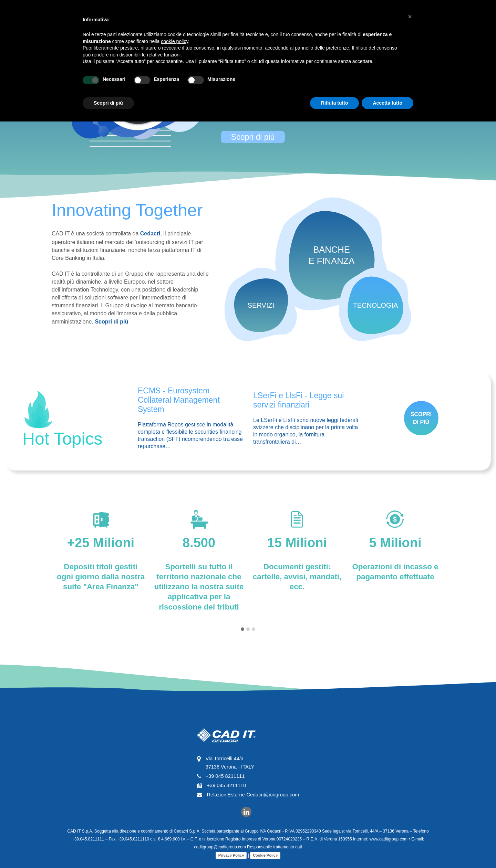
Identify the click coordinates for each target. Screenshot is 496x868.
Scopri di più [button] (108, 103)
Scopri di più (253, 137)
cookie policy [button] (174, 41)
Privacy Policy (164, 855)
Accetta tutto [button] (387, 103)
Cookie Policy (198, 855)
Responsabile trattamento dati (207, 847)
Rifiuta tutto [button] (335, 103)
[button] (410, 17)
